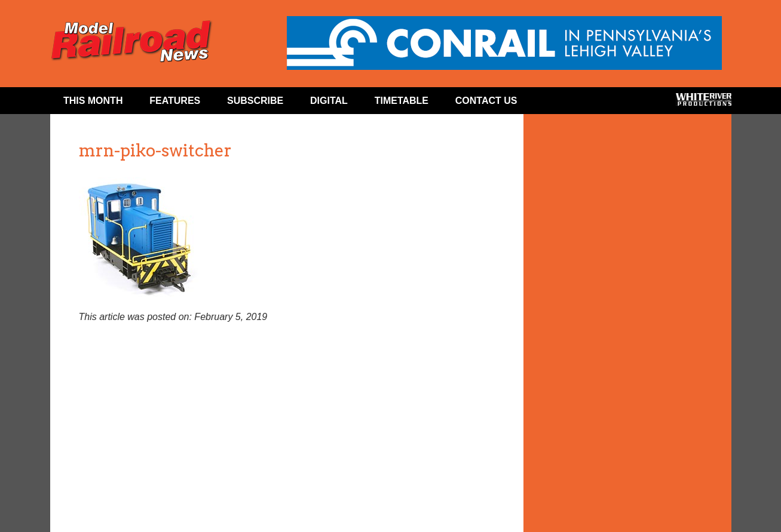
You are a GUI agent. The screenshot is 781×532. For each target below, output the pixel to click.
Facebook (554, 103)
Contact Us (486, 101)
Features (175, 101)
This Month (93, 101)
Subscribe (255, 101)
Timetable (402, 101)
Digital (329, 101)
